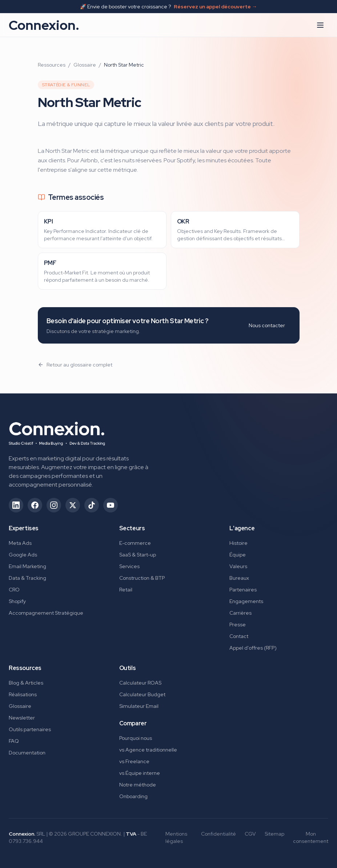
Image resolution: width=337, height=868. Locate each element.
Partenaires (243, 590)
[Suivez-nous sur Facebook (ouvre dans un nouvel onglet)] (35, 505)
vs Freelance (134, 761)
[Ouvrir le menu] (320, 25)
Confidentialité (218, 834)
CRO (14, 590)
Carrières (240, 613)
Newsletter (22, 718)
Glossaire (85, 65)
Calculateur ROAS (140, 683)
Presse (238, 625)
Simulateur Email (139, 706)
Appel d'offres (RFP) (253, 648)
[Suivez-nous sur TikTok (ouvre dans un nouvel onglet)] (92, 505)
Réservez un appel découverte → (215, 7)
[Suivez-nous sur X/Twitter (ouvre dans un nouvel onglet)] (73, 505)
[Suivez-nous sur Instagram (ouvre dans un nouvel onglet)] (54, 505)
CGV (250, 834)
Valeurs (238, 566)
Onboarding (133, 796)
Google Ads (23, 555)
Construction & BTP (142, 578)
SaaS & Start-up (138, 555)
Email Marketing (27, 566)
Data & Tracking (27, 578)
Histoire (238, 543)
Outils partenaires (30, 729)
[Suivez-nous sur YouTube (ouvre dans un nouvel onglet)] (111, 505)
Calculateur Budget (142, 694)
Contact (239, 636)
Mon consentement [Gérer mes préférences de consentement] (311, 837)
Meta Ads (20, 543)
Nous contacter (267, 325)
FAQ (14, 741)
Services (129, 566)
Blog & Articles (26, 683)
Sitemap (274, 834)
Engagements (246, 601)
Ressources (52, 65)
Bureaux (239, 578)
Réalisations (23, 694)
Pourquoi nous (136, 738)
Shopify (17, 601)
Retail (126, 590)
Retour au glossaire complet (75, 365)
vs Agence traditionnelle (148, 750)
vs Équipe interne (140, 773)
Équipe (238, 555)
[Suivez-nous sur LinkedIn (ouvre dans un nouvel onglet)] (16, 505)
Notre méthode (138, 785)
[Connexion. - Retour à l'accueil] (57, 431)
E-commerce (135, 543)
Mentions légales (176, 837)
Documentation (27, 753)
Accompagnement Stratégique (46, 613)
